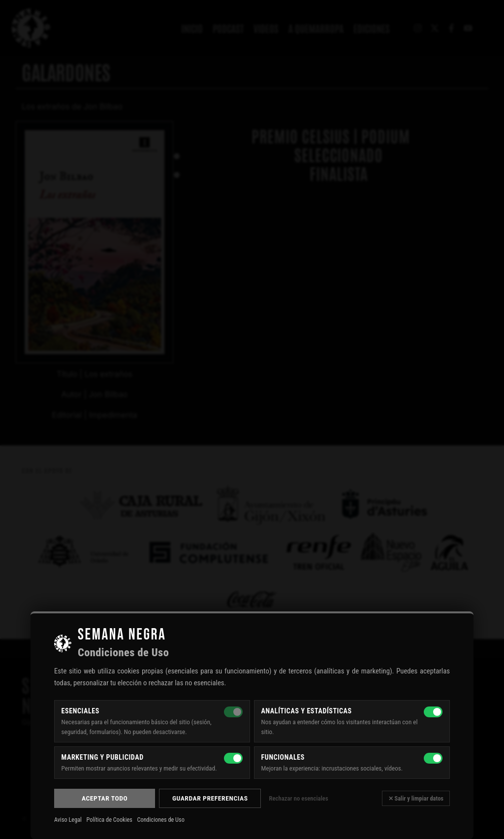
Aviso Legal (68, 820)
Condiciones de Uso (160, 820)
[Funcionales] (433, 758)
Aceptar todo (105, 798)
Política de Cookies (110, 820)
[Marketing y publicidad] (233, 758)
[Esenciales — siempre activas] (233, 712)
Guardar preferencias (210, 798)
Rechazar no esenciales (298, 798)
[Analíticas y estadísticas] (433, 712)
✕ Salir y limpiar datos (416, 798)
